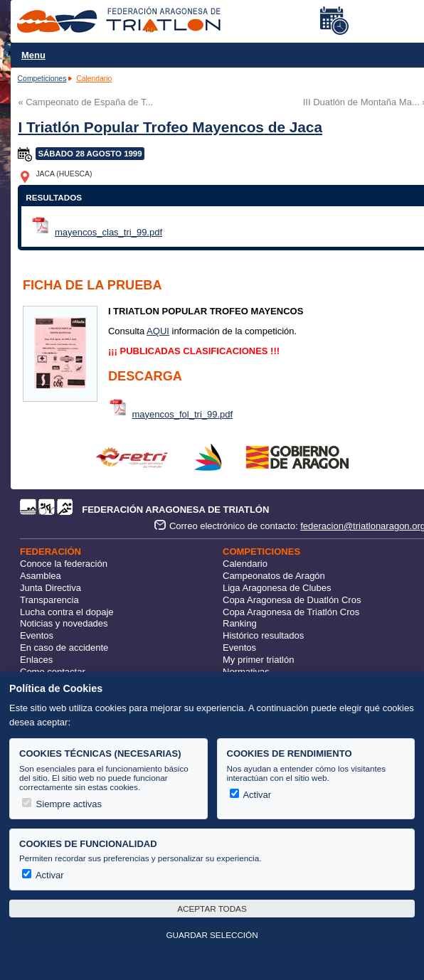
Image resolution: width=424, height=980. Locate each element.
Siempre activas (62, 804)
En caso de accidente (64, 648)
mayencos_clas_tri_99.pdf (108, 232)
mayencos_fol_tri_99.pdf (183, 414)
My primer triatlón (258, 660)
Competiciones (42, 79)
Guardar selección (212, 935)
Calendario (94, 79)
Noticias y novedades (64, 623)
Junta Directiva (51, 588)
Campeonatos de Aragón (274, 576)
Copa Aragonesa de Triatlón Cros (291, 612)
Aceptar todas (212, 909)
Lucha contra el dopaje (67, 612)
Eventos (37, 635)
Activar (251, 795)
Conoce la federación (64, 564)
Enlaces (36, 660)
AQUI (158, 331)
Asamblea (41, 576)
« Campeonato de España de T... (85, 102)
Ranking (240, 623)
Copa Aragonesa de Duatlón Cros (292, 600)
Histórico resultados (263, 635)
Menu (33, 55)
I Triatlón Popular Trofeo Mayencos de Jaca (170, 127)
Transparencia (49, 600)
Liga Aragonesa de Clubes (277, 588)
